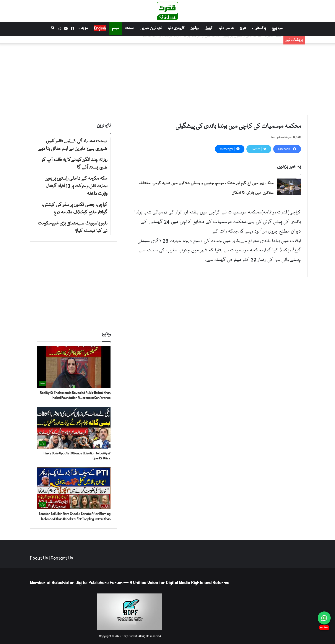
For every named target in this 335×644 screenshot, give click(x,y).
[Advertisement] (167, 78)
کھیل (209, 28)
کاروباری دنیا (176, 28)
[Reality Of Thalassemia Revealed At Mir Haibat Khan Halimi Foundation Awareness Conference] (74, 367)
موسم (116, 28)
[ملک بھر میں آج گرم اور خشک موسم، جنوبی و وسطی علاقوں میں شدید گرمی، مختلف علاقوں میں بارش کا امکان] (289, 187)
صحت (130, 28)
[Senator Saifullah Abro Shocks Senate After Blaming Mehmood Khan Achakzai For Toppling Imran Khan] (74, 488)
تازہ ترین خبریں (151, 28)
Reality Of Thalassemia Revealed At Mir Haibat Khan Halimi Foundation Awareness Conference (75, 395)
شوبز (243, 28)
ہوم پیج (277, 28)
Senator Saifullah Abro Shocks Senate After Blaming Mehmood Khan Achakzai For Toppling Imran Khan (75, 516)
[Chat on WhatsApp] (324, 618)
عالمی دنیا (226, 28)
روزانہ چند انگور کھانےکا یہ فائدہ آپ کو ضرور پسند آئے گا (235, 43)
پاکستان (260, 28)
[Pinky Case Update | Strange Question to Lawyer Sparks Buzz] (74, 428)
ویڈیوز (195, 28)
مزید (84, 28)
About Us (39, 558)
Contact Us (62, 558)
